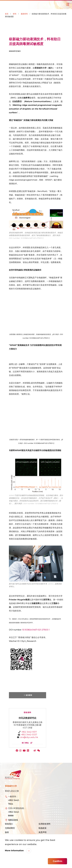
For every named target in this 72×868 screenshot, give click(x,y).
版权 (7, 832)
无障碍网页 (10, 828)
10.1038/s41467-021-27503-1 (36, 630)
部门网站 (28, 743)
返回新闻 (29, 695)
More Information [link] (15, 851)
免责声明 (43, 832)
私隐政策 (43, 828)
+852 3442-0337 (29, 735)
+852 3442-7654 (14, 802)
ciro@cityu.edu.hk (29, 737)
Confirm (58, 861)
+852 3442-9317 (29, 732)
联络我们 (9, 824)
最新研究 (24, 14)
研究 (15, 14)
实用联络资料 (44, 824)
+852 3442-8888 (14, 814)
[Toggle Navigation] (68, 4)
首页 (7, 14)
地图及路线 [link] (13, 820)
